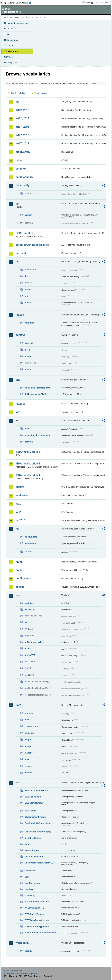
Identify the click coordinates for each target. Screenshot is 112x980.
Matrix (28, 844)
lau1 (18, 504)
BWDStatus (30, 811)
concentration (32, 726)
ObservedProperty (34, 856)
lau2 (18, 512)
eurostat (21, 253)
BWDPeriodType (33, 797)
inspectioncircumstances (37, 435)
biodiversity (23, 152)
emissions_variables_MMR (38, 388)
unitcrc (28, 303)
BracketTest (30, 609)
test (18, 595)
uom (18, 705)
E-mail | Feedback (13, 971)
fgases (20, 315)
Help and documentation (16, 23)
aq (17, 102)
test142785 (30, 655)
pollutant (29, 442)
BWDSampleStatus (34, 803)
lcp (17, 529)
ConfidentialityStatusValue (38, 823)
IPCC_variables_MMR (35, 394)
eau (26, 622)
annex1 (28, 428)
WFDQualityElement (35, 914)
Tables (7, 34)
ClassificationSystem (35, 817)
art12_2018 (22, 118)
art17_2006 (22, 127)
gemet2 (20, 335)
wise (18, 782)
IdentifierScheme (33, 838)
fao (18, 262)
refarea (28, 289)
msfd (19, 562)
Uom (27, 877)
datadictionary (24, 177)
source (28, 356)
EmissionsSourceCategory (38, 832)
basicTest (29, 603)
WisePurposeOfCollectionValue (40, 933)
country (28, 951)
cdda (19, 160)
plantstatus (30, 543)
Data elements (11, 40)
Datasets (9, 29)
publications (23, 578)
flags (27, 276)
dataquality (22, 185)
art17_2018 (22, 144)
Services (8, 57)
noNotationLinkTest (34, 642)
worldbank (22, 943)
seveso (20, 587)
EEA (17, 3)
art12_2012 (22, 110)
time (27, 759)
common (21, 169)
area (27, 720)
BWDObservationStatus (36, 791)
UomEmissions (32, 883)
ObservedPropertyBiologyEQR (40, 863)
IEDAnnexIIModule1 (28, 452)
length (28, 739)
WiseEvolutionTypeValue (37, 926)
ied (17, 420)
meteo (28, 746)
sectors (28, 552)
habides (20, 404)
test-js (28, 648)
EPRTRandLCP (25, 233)
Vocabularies (11, 51)
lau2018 (20, 520)
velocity (28, 766)
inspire (20, 487)
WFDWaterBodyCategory (37, 920)
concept (29, 343)
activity (28, 215)
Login (88, 3)
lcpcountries (31, 537)
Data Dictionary (27, 17)
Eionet (16, 17)
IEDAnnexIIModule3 (28, 464)
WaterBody (30, 895)
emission (29, 733)
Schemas (9, 46)
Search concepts (41, 93)
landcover (22, 495)
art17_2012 (22, 135)
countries (29, 323)
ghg (18, 380)
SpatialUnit (30, 871)
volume (28, 773)
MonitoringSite (32, 850)
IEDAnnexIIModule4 (28, 475)
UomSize (29, 889)
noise (19, 570)
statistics (29, 753)
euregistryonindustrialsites (32, 245)
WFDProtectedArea (34, 908)
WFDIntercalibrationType (37, 902)
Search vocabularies (19, 93)
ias (17, 412)
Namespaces (11, 62)
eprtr (19, 204)
